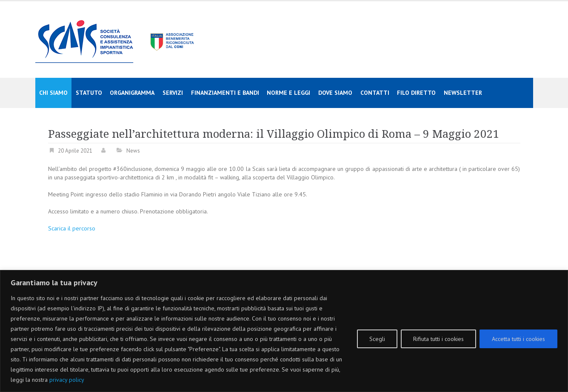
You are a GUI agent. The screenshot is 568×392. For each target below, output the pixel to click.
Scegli (377, 339)
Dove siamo (335, 93)
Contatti (375, 93)
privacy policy (67, 380)
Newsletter (463, 93)
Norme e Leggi (288, 93)
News (133, 151)
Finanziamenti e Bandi (225, 93)
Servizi (173, 93)
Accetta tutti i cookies (518, 339)
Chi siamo (53, 93)
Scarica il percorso (72, 228)
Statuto (89, 93)
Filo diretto (416, 93)
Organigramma (132, 93)
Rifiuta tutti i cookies (438, 339)
